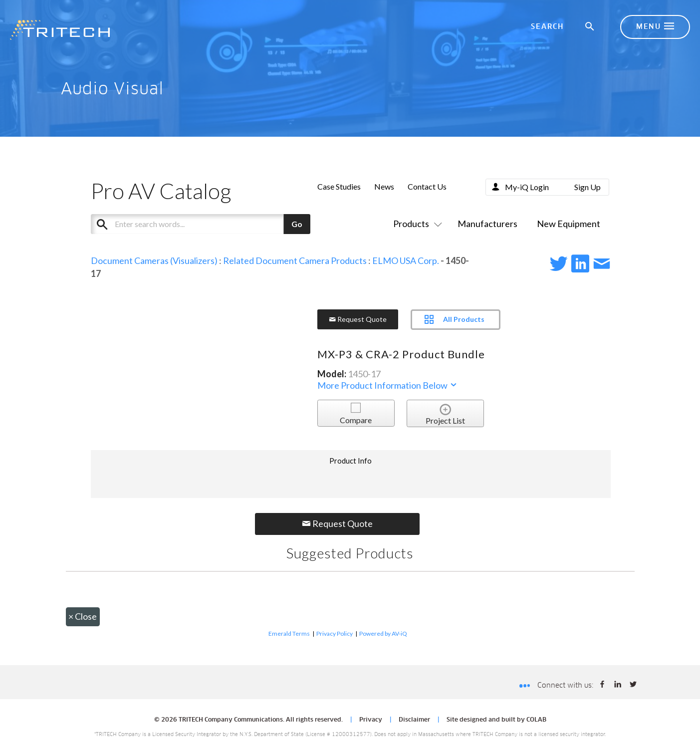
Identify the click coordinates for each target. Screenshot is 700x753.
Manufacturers (487, 224)
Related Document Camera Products (295, 260)
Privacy (371, 720)
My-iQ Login (527, 187)
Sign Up (587, 187)
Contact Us (427, 186)
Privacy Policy (335, 633)
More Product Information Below (388, 385)
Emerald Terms (289, 633)
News (384, 186)
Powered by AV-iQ (383, 633)
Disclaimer (414, 720)
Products (416, 224)
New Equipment (569, 224)
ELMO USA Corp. (406, 260)
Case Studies (339, 186)
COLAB (536, 720)
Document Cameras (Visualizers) (154, 260)
